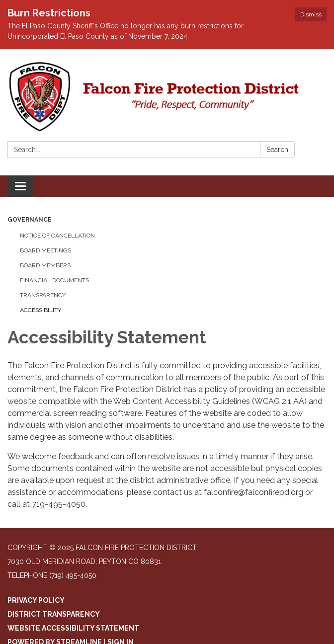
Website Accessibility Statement (73, 628)
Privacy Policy (36, 600)
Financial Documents (54, 280)
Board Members (45, 265)
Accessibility (41, 310)
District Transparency (54, 614)
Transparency (43, 295)
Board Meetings (45, 250)
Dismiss (311, 14)
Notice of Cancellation (57, 236)
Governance (30, 220)
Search (277, 150)
